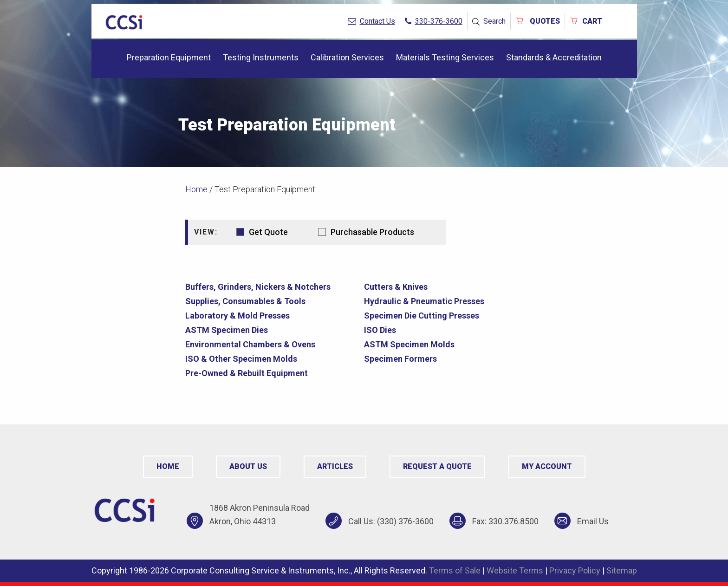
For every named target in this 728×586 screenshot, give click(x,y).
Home (196, 189)
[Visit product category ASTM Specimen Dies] (271, 330)
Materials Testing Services (445, 57)
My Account (547, 466)
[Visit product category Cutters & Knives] (450, 287)
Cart (586, 21)
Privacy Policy (575, 570)
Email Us (593, 521)
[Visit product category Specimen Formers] (450, 359)
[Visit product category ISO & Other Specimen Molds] (271, 359)
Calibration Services (347, 57)
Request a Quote (437, 466)
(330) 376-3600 (405, 521)
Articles (335, 466)
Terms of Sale (455, 570)
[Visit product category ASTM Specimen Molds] (450, 344)
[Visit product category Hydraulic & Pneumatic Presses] (450, 301)
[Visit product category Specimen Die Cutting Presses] (450, 316)
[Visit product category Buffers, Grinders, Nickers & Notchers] (271, 287)
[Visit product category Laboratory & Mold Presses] (271, 316)
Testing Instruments (261, 57)
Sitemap (622, 570)
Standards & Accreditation (554, 57)
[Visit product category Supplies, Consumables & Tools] (271, 301)
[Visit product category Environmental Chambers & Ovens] (271, 344)
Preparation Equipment (169, 57)
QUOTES (538, 21)
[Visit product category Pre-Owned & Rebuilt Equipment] (271, 373)
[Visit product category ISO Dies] (450, 330)
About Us (248, 466)
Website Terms (515, 570)
